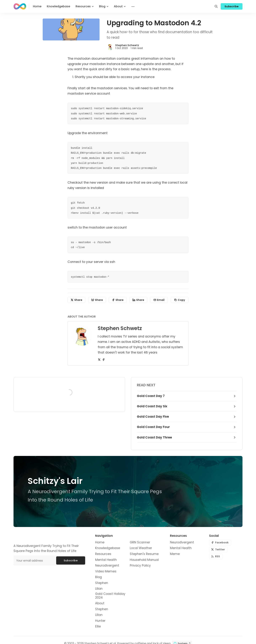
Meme (175, 554)
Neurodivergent (182, 542)
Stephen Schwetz (127, 45)
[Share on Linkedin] (138, 300)
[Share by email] (159, 300)
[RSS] (216, 556)
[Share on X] (76, 300)
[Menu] (133, 6)
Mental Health (181, 548)
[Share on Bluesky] (97, 300)
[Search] (216, 6)
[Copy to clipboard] (180, 300)
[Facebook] (103, 360)
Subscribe (232, 6)
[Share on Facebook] (118, 300)
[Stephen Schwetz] (110, 47)
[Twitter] (99, 360)
